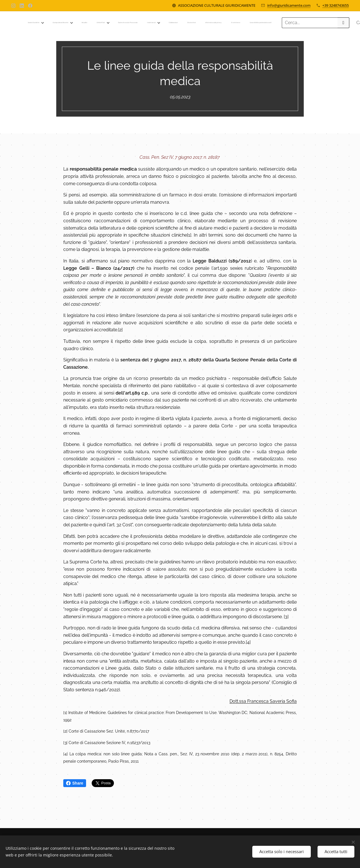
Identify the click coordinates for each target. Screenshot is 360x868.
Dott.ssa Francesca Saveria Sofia (263, 701)
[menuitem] (127, 23)
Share (75, 783)
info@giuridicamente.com (289, 5)
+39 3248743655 (336, 5)
